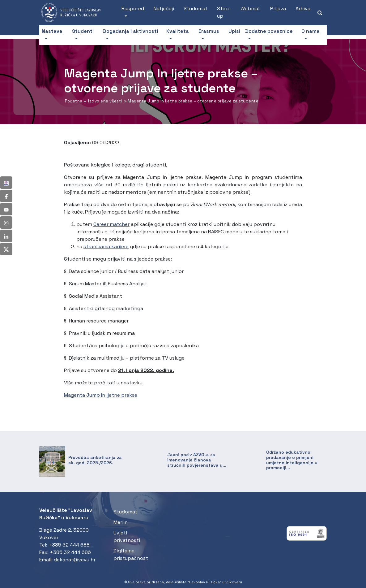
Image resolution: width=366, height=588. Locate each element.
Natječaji (164, 9)
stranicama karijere (106, 246)
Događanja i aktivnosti (130, 31)
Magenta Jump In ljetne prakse (101, 395)
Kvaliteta (178, 31)
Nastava (52, 31)
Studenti (83, 31)
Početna (74, 101)
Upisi (234, 31)
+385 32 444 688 (69, 545)
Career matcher (111, 224)
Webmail (251, 9)
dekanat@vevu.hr (75, 560)
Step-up (224, 12)
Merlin (121, 522)
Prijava (278, 9)
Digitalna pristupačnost (131, 554)
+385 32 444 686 (70, 552)
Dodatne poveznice (269, 31)
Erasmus (209, 31)
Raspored (133, 9)
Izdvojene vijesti (105, 101)
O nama (311, 31)
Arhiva (303, 9)
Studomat (196, 9)
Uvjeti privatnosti (127, 536)
